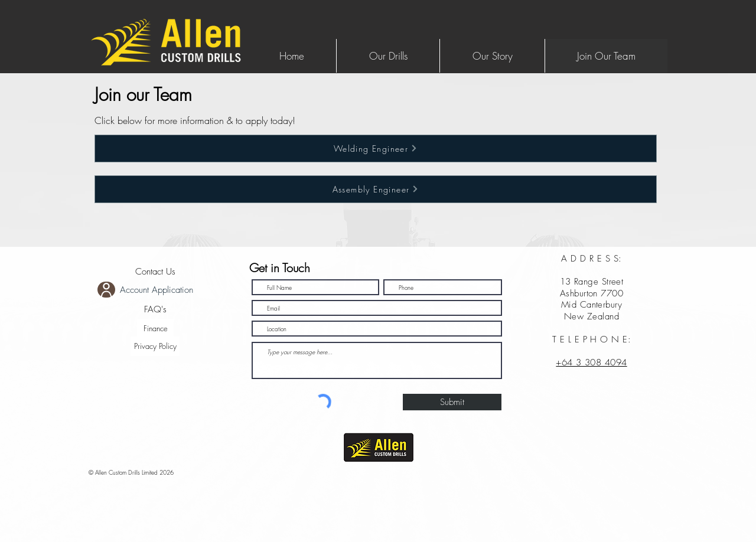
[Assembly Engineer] (376, 189)
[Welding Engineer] (376, 148)
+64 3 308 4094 (591, 363)
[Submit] (452, 402)
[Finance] (155, 329)
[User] (106, 290)
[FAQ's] (155, 310)
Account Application (157, 290)
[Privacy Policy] (155, 346)
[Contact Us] (155, 272)
